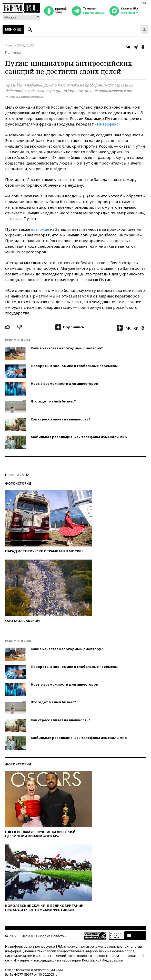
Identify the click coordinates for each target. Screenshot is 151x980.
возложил (41, 229)
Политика (13, 52)
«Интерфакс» (108, 124)
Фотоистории (18, 483)
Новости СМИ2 (17, 475)
